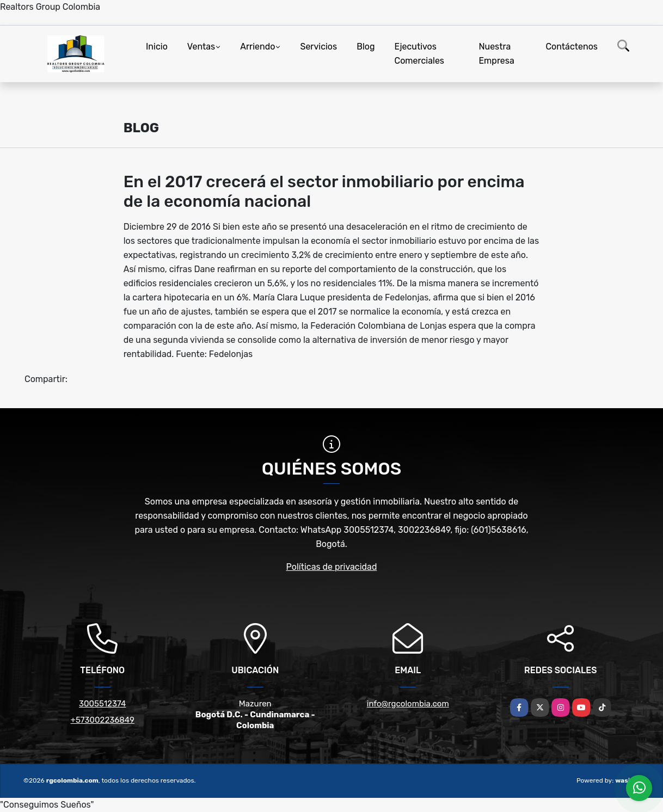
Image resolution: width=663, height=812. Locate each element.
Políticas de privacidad (332, 567)
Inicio (157, 47)
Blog (366, 47)
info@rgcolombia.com (408, 704)
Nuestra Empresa (496, 54)
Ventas (201, 47)
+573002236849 (103, 720)
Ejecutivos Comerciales (420, 54)
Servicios (318, 47)
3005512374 (102, 704)
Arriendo (257, 47)
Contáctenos (572, 47)
